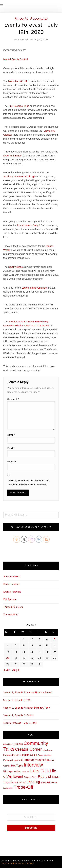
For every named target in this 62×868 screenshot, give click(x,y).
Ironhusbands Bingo (28, 225)
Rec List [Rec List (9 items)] (44, 777)
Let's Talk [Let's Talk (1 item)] (26, 772)
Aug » (16, 670)
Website (12, 462)
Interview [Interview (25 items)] (33, 765)
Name (11, 435)
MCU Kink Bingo (12, 156)
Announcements (12, 577)
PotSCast (23, 39)
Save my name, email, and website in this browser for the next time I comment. (29, 483)
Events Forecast (31, 19)
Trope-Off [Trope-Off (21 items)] (23, 787)
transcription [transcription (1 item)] (8, 788)
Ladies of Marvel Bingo (34, 288)
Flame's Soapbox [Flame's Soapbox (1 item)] (45, 755)
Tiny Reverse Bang (19, 106)
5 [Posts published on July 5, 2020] (55, 640)
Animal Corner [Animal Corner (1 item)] (9, 744)
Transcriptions (11, 615)
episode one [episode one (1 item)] (47, 750)
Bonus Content (11, 584)
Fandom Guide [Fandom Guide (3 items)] (28, 755)
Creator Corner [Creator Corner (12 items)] (28, 749)
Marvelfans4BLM (18, 81)
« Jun (7, 670)
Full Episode (10, 600)
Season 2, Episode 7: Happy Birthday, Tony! (27, 708)
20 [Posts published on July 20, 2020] (8, 658)
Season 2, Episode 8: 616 (17, 700)
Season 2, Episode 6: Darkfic (19, 716)
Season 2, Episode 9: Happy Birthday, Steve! (28, 693)
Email (11, 448)
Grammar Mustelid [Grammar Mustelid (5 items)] (34, 760)
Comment (13, 399)
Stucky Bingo (16, 267)
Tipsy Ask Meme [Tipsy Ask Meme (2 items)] (49, 782)
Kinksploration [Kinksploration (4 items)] (12, 771)
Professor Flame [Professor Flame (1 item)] (30, 777)
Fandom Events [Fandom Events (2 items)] (11, 755)
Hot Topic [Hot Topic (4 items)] (17, 766)
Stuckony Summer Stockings (19, 176)
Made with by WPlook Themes (18, 863)
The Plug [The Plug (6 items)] (33, 782)
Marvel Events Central (16, 59)
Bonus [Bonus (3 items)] (19, 744)
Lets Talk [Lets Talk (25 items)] (40, 771)
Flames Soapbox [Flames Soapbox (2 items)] (12, 760)
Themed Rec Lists (13, 607)
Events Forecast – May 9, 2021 (20, 723)
